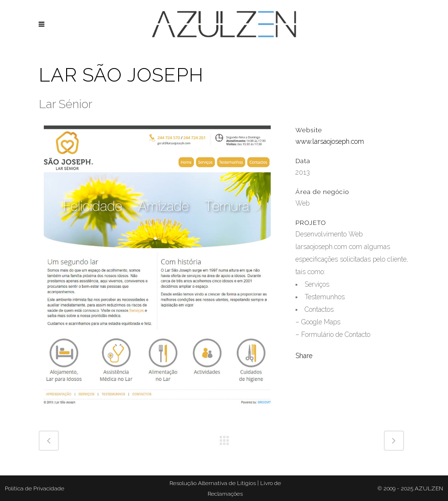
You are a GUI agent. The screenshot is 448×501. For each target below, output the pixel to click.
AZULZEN (429, 488)
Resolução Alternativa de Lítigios (213, 483)
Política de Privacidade (35, 488)
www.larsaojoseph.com (330, 141)
